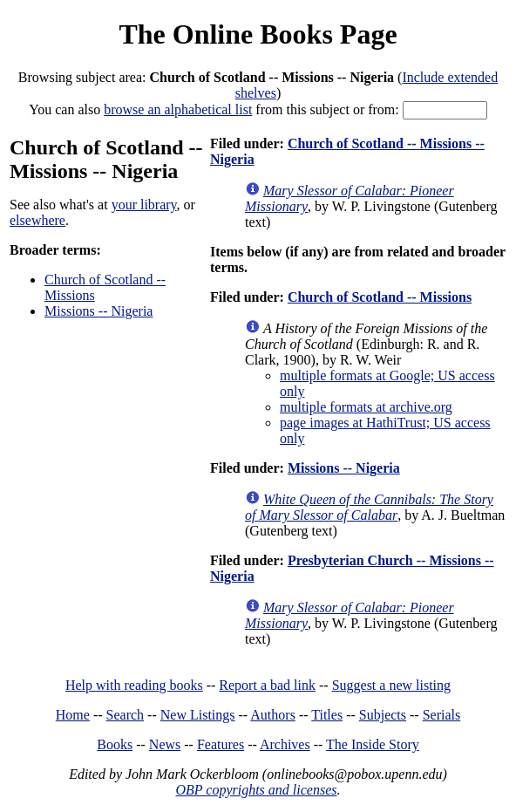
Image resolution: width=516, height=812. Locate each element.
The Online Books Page (258, 34)
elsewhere (37, 220)
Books (115, 744)
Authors (273, 715)
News (165, 744)
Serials (442, 715)
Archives (285, 744)
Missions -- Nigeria (98, 311)
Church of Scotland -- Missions (380, 297)
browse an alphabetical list (178, 109)
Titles (327, 715)
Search (126, 715)
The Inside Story (373, 744)
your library (144, 205)
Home (73, 715)
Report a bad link (267, 685)
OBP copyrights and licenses (256, 790)
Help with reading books (134, 685)
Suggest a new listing (391, 685)
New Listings (198, 715)
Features (221, 744)
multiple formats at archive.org (366, 407)
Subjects (383, 715)
